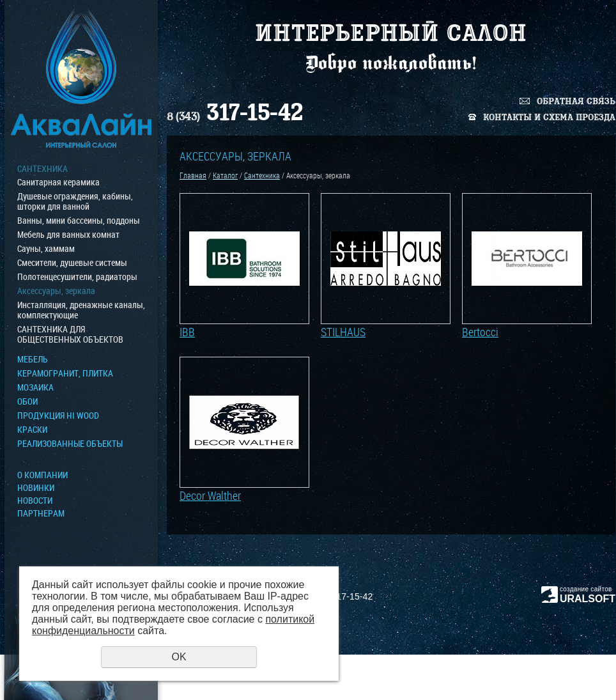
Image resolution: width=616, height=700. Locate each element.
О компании (42, 475)
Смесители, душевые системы (72, 263)
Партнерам (41, 513)
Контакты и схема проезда (549, 117)
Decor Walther (210, 495)
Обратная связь (576, 101)
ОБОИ (27, 401)
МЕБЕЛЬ (33, 359)
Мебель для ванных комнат (68, 235)
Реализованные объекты (70, 444)
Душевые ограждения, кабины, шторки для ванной (75, 201)
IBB (187, 332)
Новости (35, 501)
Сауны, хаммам (46, 249)
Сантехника (42, 169)
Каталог (225, 175)
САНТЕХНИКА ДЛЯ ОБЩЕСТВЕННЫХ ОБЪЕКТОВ (70, 334)
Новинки (36, 488)
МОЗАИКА (35, 387)
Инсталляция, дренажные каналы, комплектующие (81, 310)
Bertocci (480, 332)
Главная (193, 175)
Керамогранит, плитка (65, 373)
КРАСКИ (32, 430)
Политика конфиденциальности (558, 675)
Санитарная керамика (58, 182)
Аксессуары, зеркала (56, 291)
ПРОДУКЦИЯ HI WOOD (58, 416)
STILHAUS (343, 332)
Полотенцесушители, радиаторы (77, 277)
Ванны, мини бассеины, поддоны (79, 221)
